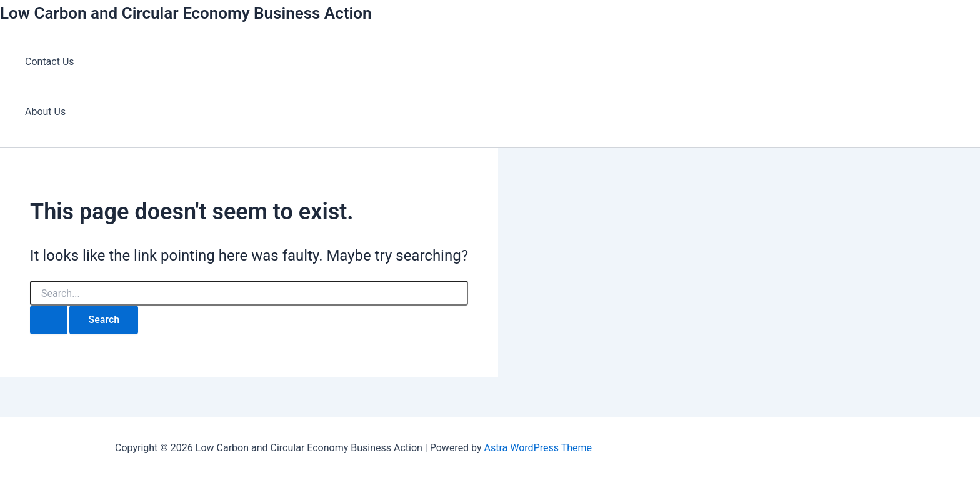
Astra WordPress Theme (538, 448)
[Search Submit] (49, 320)
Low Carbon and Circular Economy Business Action (186, 13)
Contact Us (50, 62)
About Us (45, 112)
